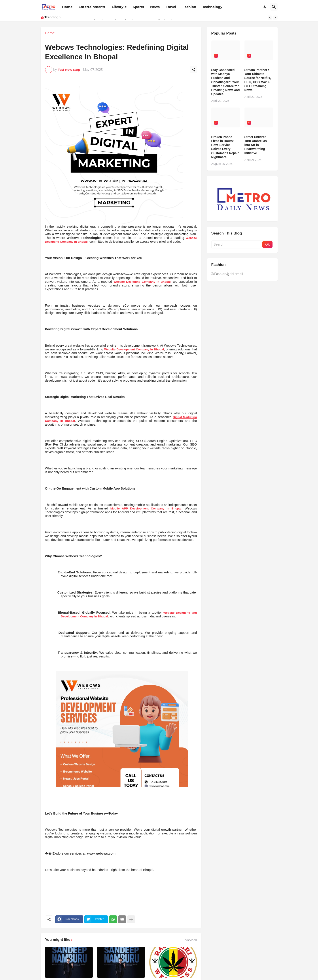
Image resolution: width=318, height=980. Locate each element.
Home (67, 7)
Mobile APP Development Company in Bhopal (146, 508)
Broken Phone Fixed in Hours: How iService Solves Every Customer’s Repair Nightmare (225, 147)
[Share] (193, 70)
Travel (171, 7)
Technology (212, 7)
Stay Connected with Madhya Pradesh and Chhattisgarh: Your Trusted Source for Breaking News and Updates (226, 82)
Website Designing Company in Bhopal (142, 282)
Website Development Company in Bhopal (134, 349)
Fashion (189, 7)
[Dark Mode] (265, 7)
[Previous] (270, 18)
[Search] (274, 7)
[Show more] (131, 919)
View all (191, 940)
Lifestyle (119, 7)
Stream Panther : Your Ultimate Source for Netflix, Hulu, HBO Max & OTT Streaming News (258, 80)
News (155, 7)
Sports (138, 7)
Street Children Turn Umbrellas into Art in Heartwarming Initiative (256, 145)
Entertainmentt (92, 7)
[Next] (275, 18)
